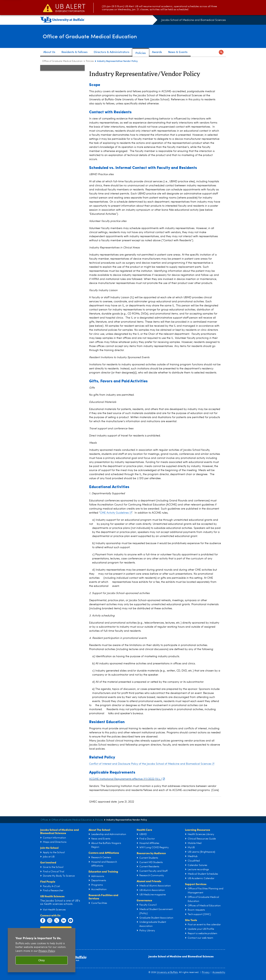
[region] (42, 950)
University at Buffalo (167, 972)
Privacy (206, 972)
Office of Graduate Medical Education (101, 36)
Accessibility (219, 972)
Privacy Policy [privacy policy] (47, 951)
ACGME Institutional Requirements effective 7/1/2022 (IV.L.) (127, 779)
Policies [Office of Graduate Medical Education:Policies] (90, 61)
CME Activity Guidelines (116, 513)
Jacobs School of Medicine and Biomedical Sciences (194, 20)
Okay (42, 960)
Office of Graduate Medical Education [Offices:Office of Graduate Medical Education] (62, 61)
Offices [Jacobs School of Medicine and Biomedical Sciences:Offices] (44, 820)
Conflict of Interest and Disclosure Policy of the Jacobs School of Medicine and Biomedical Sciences (152, 764)
